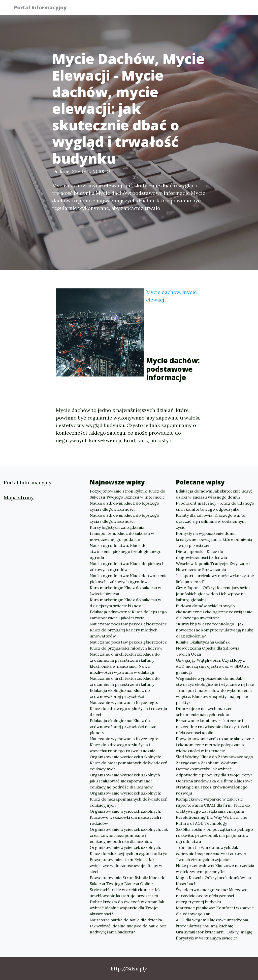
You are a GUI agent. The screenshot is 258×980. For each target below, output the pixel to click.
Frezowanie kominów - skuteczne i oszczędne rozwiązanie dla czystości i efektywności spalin (212, 727)
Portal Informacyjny (43, 8)
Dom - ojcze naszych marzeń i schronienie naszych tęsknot (205, 711)
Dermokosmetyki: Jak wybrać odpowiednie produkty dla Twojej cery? (214, 772)
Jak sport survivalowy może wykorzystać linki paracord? (215, 579)
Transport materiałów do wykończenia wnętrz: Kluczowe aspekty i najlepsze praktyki (214, 696)
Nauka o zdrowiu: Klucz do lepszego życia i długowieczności (124, 506)
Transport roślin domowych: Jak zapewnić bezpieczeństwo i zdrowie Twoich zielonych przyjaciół (211, 853)
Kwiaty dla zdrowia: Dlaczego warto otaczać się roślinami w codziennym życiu (211, 521)
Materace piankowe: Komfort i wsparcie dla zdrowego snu (215, 911)
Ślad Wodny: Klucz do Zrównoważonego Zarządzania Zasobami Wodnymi (215, 760)
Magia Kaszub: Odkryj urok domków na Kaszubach (213, 881)
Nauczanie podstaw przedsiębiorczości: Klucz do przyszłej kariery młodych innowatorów (128, 630)
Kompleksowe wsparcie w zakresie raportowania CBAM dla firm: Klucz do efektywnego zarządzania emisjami (213, 805)
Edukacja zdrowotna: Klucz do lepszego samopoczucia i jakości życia (128, 615)
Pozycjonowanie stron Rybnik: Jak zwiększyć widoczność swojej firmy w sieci (126, 865)
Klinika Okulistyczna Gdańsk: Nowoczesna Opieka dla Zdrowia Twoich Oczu (208, 648)
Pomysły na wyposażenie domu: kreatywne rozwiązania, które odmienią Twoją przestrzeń (214, 539)
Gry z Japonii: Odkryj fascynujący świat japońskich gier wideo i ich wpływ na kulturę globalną (213, 594)
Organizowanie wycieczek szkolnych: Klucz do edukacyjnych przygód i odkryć (128, 850)
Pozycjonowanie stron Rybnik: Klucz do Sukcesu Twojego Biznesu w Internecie (127, 494)
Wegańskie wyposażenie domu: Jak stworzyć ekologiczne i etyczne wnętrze (215, 681)
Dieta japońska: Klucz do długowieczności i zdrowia (201, 554)
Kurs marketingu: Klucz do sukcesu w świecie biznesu (125, 591)
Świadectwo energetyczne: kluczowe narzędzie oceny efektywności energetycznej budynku (212, 896)
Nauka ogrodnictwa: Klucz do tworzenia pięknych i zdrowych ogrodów (129, 579)
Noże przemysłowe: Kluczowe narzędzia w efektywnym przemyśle (215, 869)
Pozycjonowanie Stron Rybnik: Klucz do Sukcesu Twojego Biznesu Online (128, 881)
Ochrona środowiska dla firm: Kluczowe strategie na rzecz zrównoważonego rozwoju (214, 787)
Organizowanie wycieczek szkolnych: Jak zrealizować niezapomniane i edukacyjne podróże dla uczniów (129, 835)
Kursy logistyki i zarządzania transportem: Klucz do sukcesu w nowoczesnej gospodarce (122, 533)
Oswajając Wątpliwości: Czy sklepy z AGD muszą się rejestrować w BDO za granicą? (212, 666)
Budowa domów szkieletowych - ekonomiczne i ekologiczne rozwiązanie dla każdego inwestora (214, 612)
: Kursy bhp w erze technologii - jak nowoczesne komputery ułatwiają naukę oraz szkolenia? (215, 630)
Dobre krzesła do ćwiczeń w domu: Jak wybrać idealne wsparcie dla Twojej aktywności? (127, 908)
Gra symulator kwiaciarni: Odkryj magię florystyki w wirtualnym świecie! (214, 935)
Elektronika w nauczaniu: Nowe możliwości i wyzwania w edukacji (122, 669)
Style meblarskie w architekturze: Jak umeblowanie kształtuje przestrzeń (125, 893)
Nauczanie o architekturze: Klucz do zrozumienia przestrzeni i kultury (125, 657)
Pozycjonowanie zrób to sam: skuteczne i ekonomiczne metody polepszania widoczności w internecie (215, 745)
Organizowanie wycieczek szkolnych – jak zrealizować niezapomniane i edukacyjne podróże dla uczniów (126, 781)
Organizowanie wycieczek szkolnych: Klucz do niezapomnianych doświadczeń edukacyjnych (129, 763)
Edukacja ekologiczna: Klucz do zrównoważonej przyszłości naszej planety (124, 727)
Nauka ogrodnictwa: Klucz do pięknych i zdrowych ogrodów (128, 567)
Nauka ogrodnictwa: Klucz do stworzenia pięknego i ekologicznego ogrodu (126, 551)
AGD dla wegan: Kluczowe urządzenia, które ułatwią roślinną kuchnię (213, 923)
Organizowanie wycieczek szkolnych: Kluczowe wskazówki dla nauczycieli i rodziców (125, 817)
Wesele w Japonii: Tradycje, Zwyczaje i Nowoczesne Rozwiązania (213, 567)
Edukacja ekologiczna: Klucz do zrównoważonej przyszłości (120, 693)
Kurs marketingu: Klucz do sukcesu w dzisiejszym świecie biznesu (125, 603)
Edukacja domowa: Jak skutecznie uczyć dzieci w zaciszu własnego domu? (214, 494)
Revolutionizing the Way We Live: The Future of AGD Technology (212, 820)
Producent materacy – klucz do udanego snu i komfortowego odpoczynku (215, 506)
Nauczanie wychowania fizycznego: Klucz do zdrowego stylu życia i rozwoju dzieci (128, 708)
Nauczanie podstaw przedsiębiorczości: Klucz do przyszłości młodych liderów (128, 645)
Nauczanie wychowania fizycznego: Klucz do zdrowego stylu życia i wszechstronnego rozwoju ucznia (124, 745)
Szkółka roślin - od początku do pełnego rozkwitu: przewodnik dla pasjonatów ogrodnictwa (214, 835)
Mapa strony (19, 497)
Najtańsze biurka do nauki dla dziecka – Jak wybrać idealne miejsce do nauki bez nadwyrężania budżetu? (128, 926)
